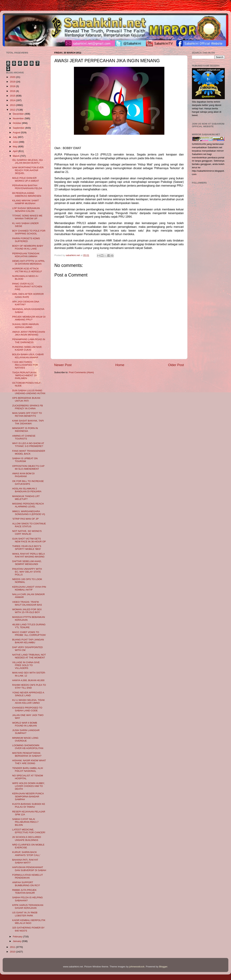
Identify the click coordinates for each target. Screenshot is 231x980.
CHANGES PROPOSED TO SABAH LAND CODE (27, 709)
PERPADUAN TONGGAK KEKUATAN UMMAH (26, 255)
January (17, 941)
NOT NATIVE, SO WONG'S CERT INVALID (27, 532)
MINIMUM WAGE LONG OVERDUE (25, 739)
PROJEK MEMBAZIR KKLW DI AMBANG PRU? (29, 318)
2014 (13, 100)
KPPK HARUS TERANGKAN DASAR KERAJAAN (28, 907)
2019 (13, 82)
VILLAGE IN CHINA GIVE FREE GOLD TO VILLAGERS (26, 665)
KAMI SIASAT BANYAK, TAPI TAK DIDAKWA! (28, 422)
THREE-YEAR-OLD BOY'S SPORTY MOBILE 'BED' (27, 548)
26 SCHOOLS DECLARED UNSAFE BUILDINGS (27, 838)
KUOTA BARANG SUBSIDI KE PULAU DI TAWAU (29, 805)
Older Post (176, 365)
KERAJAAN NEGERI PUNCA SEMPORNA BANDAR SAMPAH (28, 796)
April (16, 151)
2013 (13, 105)
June (16, 142)
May (15, 147)
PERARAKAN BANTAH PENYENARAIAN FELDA (27, 187)
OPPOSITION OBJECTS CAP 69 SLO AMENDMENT (28, 467)
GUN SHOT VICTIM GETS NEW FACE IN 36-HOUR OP (29, 540)
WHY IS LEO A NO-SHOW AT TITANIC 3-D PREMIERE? (28, 445)
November (19, 118)
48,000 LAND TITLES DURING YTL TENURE (29, 626)
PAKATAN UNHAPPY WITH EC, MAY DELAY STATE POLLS (27, 572)
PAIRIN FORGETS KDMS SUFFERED (26, 240)
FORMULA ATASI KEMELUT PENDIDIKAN (28, 876)
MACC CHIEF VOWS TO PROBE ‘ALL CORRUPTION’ (29, 634)
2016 (13, 91)
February (18, 937)
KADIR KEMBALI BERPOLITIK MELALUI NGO (29, 922)
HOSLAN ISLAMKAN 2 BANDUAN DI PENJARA (27, 490)
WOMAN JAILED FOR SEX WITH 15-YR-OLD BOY (27, 611)
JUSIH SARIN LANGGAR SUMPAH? (26, 732)
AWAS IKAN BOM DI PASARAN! (23, 475)
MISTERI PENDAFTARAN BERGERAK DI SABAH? (27, 754)
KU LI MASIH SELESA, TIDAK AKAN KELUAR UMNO (29, 701)
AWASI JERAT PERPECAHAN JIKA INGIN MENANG (29, 333)
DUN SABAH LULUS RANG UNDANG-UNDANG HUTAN (29, 392)
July (15, 137)
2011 (13, 947)
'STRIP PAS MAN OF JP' (26, 519)
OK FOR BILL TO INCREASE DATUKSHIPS (28, 483)
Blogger (163, 967)
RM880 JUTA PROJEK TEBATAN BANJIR (24, 891)
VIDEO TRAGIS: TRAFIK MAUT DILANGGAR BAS (27, 603)
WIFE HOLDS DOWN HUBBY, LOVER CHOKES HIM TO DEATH (29, 786)
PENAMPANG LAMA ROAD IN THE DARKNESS (29, 341)
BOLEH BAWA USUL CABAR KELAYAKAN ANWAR (28, 356)
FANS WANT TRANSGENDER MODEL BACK (29, 452)
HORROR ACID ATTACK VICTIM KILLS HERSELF (27, 270)
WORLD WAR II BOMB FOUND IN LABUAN (25, 724)
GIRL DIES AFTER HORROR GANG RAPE (28, 295)
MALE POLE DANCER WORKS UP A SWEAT (26, 179)
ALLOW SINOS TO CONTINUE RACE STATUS (29, 525)
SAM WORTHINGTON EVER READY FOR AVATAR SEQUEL (28, 170)
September (19, 128)
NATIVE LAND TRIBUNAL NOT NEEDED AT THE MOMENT (29, 656)
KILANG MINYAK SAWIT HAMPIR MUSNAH (26, 202)
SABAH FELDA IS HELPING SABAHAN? (28, 899)
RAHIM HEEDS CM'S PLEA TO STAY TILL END (29, 686)
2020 (13, 77)
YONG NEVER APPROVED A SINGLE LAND (28, 694)
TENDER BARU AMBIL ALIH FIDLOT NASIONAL (28, 770)
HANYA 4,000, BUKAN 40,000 (28, 680)
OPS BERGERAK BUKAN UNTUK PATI (26, 399)
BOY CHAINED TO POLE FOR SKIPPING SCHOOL (29, 232)
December (19, 114)
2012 (13, 110)
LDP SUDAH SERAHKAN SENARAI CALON (26, 210)
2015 (13, 96)
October (17, 123)
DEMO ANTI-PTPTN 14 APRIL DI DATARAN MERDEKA (29, 262)
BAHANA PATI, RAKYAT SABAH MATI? (25, 861)
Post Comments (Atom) (81, 372)
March (16, 156)
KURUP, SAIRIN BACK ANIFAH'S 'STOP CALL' (26, 854)
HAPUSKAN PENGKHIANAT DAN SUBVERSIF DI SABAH (29, 869)
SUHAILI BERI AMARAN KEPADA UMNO (25, 326)
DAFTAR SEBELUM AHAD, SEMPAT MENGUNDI (27, 563)
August (17, 132)
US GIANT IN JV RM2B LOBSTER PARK (25, 914)
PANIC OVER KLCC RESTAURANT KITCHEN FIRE (27, 287)
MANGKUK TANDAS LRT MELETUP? (26, 498)
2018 (13, 86)
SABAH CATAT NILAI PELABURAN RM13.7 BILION (25, 822)
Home (120, 365)
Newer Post (63, 365)
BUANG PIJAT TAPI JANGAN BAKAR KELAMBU (28, 641)
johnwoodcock (137, 967)
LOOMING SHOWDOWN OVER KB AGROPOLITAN (28, 747)
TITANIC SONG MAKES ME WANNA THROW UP (27, 217)
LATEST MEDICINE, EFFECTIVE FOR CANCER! (29, 831)
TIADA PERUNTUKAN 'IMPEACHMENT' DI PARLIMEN (24, 375)
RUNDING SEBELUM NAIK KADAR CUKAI (27, 348)
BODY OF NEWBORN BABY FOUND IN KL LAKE (28, 247)
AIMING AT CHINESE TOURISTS (24, 437)
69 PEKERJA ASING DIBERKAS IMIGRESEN (27, 194)
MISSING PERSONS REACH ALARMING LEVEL (28, 505)
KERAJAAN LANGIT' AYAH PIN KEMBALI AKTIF (29, 588)
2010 (13, 952)
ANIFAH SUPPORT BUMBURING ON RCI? (26, 884)
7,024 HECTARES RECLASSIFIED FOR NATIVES (25, 365)
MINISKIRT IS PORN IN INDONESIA (25, 430)
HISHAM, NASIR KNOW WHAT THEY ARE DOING (29, 762)
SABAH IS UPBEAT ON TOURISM (25, 460)
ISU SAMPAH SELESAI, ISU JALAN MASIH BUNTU (28, 161)
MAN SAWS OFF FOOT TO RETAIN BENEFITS (27, 414)
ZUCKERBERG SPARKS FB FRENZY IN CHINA (28, 407)
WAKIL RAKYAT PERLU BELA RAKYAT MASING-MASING (29, 555)
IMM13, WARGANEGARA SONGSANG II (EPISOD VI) (29, 513)
